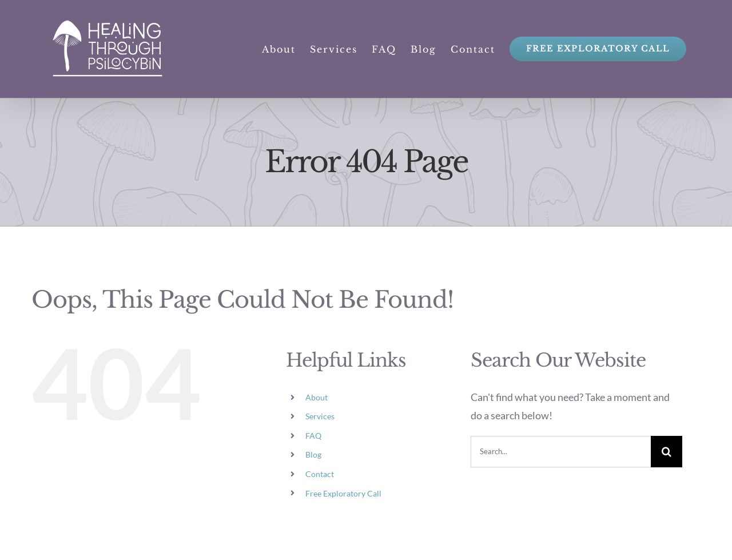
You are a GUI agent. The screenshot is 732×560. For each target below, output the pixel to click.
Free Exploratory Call (343, 493)
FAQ (313, 436)
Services (320, 416)
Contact (320, 474)
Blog (313, 454)
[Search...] (561, 452)
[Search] (667, 452)
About (317, 397)
